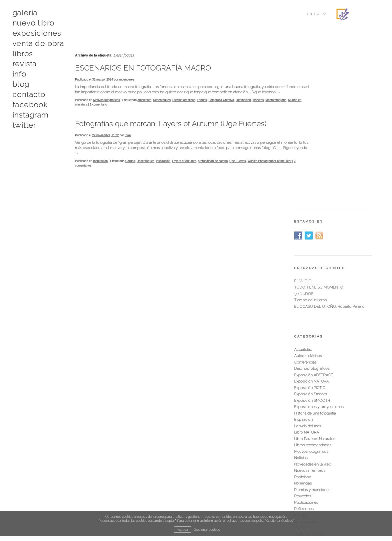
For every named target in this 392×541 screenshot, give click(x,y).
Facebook (29, 99)
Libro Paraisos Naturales (315, 302)
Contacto (28, 90)
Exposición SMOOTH (312, 264)
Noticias (301, 321)
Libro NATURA (307, 296)
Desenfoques (162, 105)
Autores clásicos (308, 219)
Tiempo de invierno (311, 164)
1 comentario (135, 110)
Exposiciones (34, 32)
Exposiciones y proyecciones (319, 270)
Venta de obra (36, 41)
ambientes (144, 105)
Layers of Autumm (184, 166)
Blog (20, 80)
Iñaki (128, 140)
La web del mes (308, 290)
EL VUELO (303, 145)
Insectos (258, 105)
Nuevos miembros (310, 334)
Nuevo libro (31, 22)
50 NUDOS (304, 157)
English (220, 495)
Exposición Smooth (311, 258)
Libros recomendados (313, 309)
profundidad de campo (213, 166)
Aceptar (183, 529)
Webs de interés (308, 398)
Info (19, 70)
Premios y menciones (312, 353)
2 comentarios (98, 171)
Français (239, 495)
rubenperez (127, 79)
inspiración (163, 166)
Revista (24, 61)
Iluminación (243, 105)
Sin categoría (305, 385)
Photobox (302, 341)
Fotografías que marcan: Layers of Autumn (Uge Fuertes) (171, 129)
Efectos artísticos (184, 105)
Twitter (24, 118)
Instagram (29, 109)
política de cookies (224, 506)
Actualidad (303, 213)
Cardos (130, 166)
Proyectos (303, 360)
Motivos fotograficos (107, 105)
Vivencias (302, 392)
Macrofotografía (85, 110)
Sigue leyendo (89, 97)
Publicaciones (306, 366)
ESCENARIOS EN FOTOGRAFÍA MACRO (143, 68)
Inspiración (100, 166)
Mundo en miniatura (111, 110)
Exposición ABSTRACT (314, 239)
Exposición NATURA (311, 245)
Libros (22, 51)
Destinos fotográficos (312, 232)
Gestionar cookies (207, 529)
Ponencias (303, 347)
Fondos (202, 105)
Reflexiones (304, 372)
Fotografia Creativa (221, 105)
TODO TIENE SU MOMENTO (319, 151)
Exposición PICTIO (310, 251)
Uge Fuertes (238, 166)
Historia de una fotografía (315, 277)
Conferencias (305, 226)
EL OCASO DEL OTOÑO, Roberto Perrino (329, 170)
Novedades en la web (313, 328)
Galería (24, 12)
